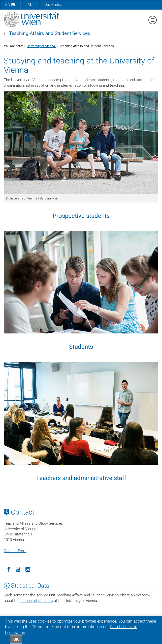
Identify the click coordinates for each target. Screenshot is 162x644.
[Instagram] (28, 569)
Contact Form (15, 551)
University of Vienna (41, 46)
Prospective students (81, 216)
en (10, 5)
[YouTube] (18, 569)
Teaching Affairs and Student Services (50, 33)
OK (16, 639)
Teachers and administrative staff (81, 478)
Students (81, 347)
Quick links (53, 5)
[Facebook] (9, 569)
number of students (37, 601)
